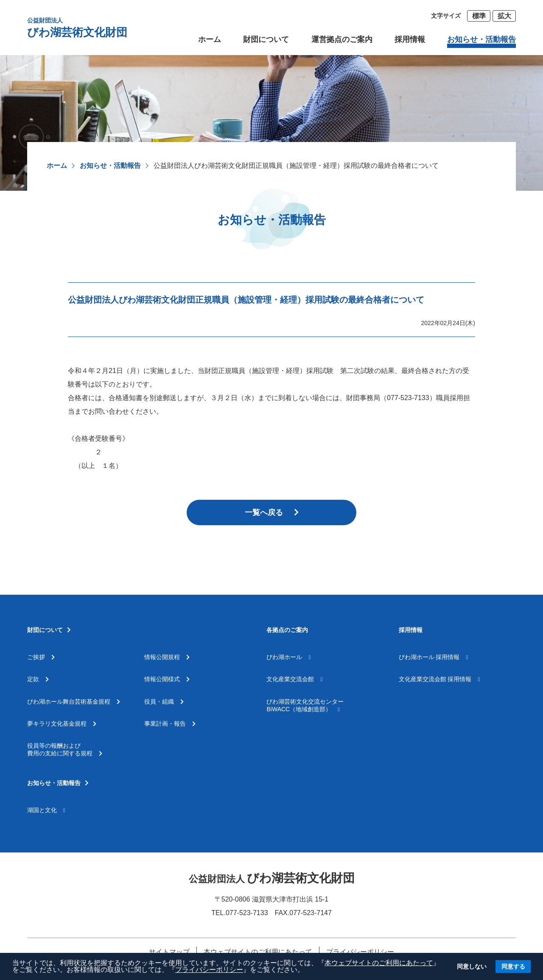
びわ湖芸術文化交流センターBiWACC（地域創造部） (305, 705)
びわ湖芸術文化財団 (77, 28)
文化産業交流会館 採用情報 (439, 679)
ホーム (57, 166)
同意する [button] (513, 966)
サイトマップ (169, 952)
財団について (266, 39)
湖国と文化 (46, 810)
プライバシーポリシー (209, 970)
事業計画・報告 (170, 724)
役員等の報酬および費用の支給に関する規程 (65, 749)
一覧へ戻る (272, 512)
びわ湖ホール (288, 657)
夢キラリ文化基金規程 (62, 724)
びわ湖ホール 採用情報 (434, 657)
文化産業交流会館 (294, 679)
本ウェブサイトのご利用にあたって (379, 963)
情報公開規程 (167, 657)
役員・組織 (164, 702)
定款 (38, 679)
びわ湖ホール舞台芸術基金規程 (74, 702)
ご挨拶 (41, 657)
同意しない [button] (472, 966)
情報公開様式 (167, 679)
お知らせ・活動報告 (110, 166)
